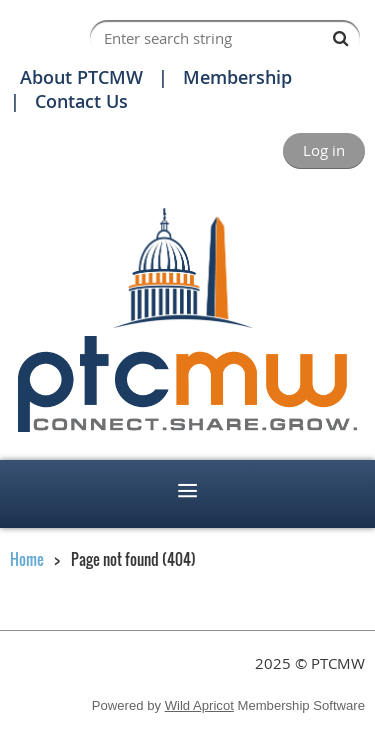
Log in (324, 150)
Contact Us (81, 101)
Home (27, 559)
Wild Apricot (199, 705)
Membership (237, 77)
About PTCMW (81, 77)
